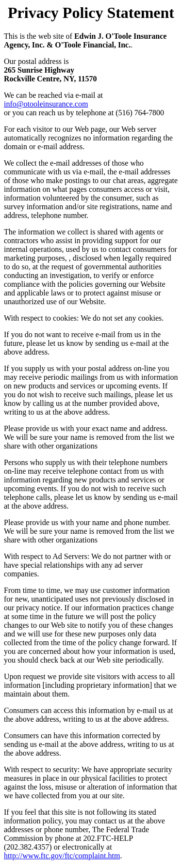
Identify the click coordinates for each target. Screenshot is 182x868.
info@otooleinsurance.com (46, 104)
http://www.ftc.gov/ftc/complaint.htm (62, 856)
